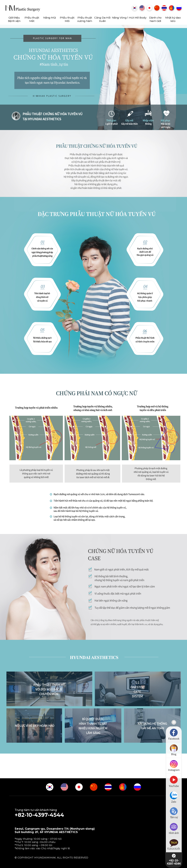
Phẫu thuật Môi (67, 19)
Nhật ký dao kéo (173, 19)
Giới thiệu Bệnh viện (14, 19)
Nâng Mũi (49, 18)
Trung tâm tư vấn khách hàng (93, 813)
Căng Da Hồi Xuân (102, 19)
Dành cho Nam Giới (155, 19)
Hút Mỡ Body (138, 18)
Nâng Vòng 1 (120, 18)
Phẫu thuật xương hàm (85, 19)
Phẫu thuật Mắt (32, 19)
